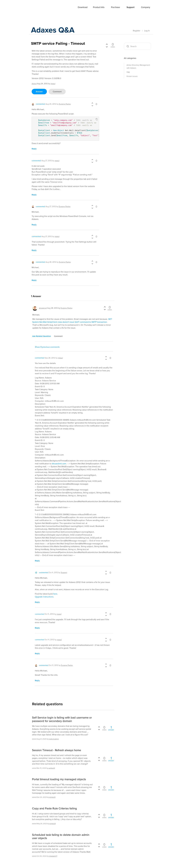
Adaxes (37, 8)
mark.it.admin (54, 739)
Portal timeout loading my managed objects (59, 779)
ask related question (42, 336)
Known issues (132, 76)
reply (34, 149)
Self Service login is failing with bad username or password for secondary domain (62, 719)
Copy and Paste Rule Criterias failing (54, 808)
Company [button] (146, 7)
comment (57, 92)
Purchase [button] (116, 7)
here (55, 594)
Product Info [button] (99, 7)
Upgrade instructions (44, 597)
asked (34, 84)
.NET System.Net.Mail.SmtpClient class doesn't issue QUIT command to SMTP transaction (72, 321)
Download (83, 7)
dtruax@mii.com (59, 464)
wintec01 (52, 768)
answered (43, 308)
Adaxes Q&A (53, 30)
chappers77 (53, 856)
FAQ (128, 72)
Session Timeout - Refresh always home (57, 750)
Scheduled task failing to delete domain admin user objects (61, 837)
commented (40, 104)
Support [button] (130, 7)
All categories (130, 58)
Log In (147, 31)
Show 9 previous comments (47, 347)
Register (137, 31)
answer (39, 92)
